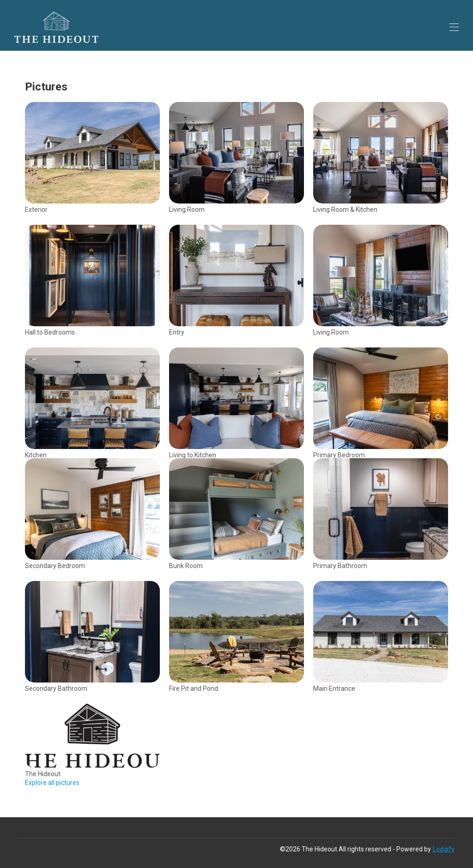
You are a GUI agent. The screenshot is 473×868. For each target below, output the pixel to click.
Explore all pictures (52, 783)
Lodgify (444, 849)
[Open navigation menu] (454, 27)
